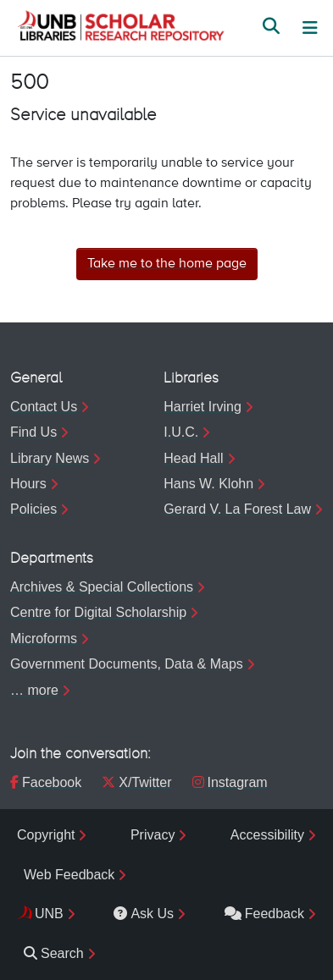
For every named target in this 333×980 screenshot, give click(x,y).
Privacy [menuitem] (153, 835)
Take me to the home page (167, 264)
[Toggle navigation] (310, 28)
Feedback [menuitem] (264, 914)
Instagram (230, 782)
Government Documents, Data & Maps (127, 664)
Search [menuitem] (54, 953)
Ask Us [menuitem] (144, 914)
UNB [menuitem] (49, 914)
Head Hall (193, 458)
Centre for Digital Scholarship (98, 612)
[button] (120, 28)
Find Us (33, 432)
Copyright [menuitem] (46, 835)
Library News (50, 458)
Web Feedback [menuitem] (69, 875)
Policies (33, 509)
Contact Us (44, 407)
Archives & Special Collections (102, 587)
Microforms (44, 639)
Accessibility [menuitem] (267, 835)
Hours (28, 484)
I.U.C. (181, 432)
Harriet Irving (203, 407)
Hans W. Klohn (208, 484)
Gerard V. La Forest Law (237, 509)
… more (34, 690)
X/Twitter (136, 782)
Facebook (46, 782)
